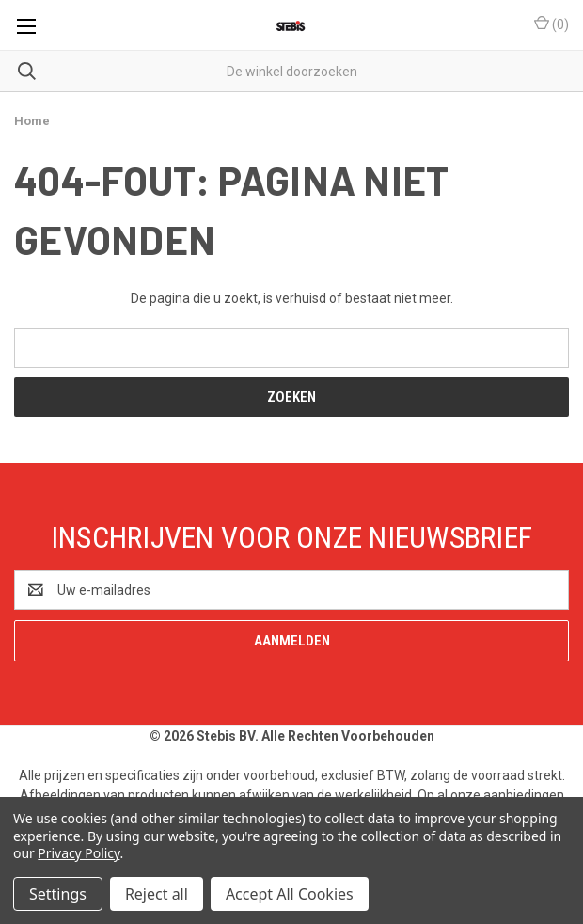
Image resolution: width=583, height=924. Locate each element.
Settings (58, 894)
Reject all (157, 894)
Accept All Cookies (290, 894)
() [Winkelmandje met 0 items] (551, 24)
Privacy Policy (79, 853)
